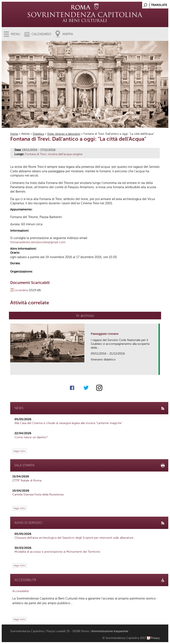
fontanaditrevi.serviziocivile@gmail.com (38, 242)
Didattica (38, 134)
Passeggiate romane (105, 334)
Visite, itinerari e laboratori (64, 134)
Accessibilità (21, 591)
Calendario (41, 34)
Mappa (68, 34)
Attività (25, 134)
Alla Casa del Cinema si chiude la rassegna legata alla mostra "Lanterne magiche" (68, 423)
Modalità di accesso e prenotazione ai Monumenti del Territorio (57, 552)
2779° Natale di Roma (27, 481)
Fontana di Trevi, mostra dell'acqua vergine (54, 154)
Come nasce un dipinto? (31, 437)
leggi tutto (19, 451)
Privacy (155, 638)
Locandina (21, 290)
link (157, 370)
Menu (16, 34)
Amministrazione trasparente (110, 631)
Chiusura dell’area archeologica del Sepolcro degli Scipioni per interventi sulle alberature (74, 538)
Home (14, 134)
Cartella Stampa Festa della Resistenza (38, 494)
